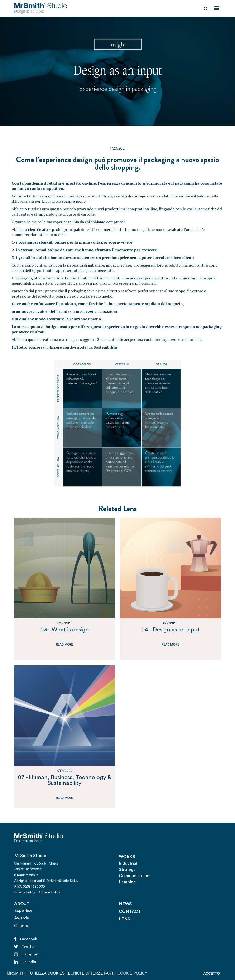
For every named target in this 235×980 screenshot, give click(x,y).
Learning (127, 882)
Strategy (127, 869)
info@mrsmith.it (26, 875)
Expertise (23, 910)
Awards (22, 918)
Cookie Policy (50, 892)
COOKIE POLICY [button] (132, 973)
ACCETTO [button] (212, 973)
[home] (41, 8)
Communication (134, 876)
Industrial (128, 863)
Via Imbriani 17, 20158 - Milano (36, 864)
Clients (21, 926)
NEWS (125, 904)
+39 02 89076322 (28, 869)
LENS (125, 919)
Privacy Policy (25, 892)
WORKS (127, 857)
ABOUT (22, 904)
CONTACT (130, 911)
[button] (217, 8)
